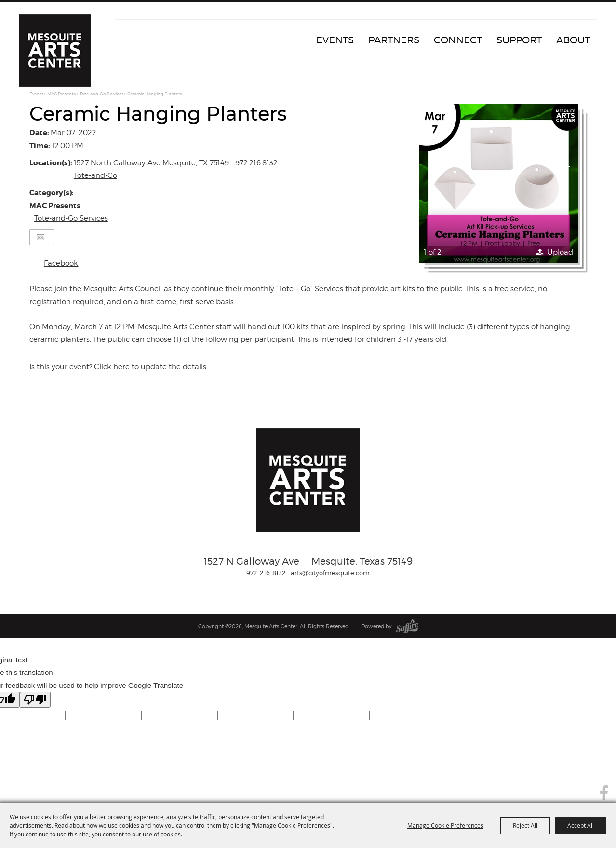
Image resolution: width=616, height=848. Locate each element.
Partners (394, 40)
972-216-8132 (266, 573)
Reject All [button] (525, 825)
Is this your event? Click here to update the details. (119, 367)
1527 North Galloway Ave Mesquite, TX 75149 (151, 163)
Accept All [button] (581, 825)
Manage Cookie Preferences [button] (445, 825)
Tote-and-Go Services (101, 94)
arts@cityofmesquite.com (330, 573)
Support (519, 40)
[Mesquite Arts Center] (55, 51)
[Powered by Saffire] (407, 626)
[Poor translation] (35, 700)
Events (335, 40)
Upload (560, 252)
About (573, 40)
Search (603, 771)
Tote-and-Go (95, 175)
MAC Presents (61, 94)
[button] (498, 184)
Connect (458, 40)
